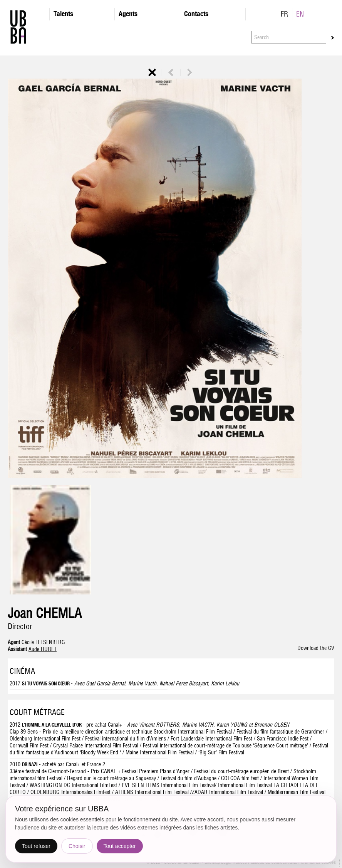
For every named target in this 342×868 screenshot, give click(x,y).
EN (300, 14)
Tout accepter (120, 846)
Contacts (196, 14)
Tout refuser (36, 846)
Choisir (77, 846)
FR (284, 14)
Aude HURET (43, 649)
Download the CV (316, 648)
